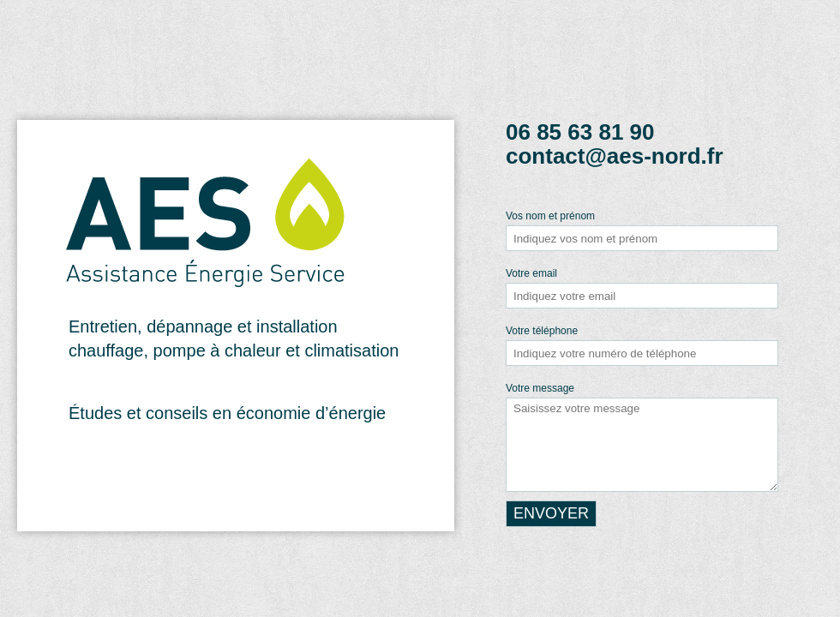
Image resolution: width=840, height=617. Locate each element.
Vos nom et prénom (550, 216)
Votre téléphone (542, 331)
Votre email (531, 273)
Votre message (540, 388)
